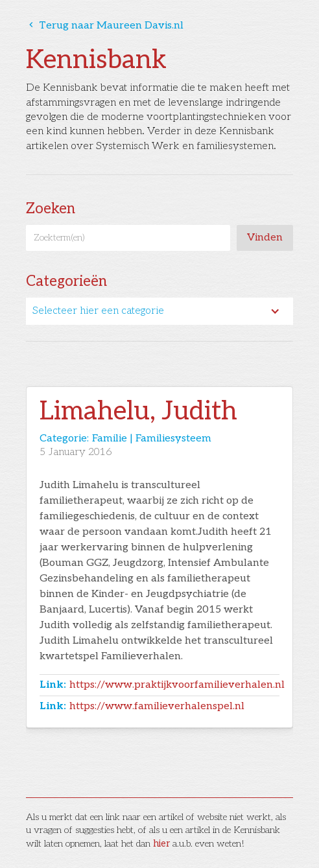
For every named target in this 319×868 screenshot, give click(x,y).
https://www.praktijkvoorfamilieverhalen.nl (177, 685)
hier (161, 844)
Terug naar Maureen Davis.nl (105, 26)
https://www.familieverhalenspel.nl (157, 706)
